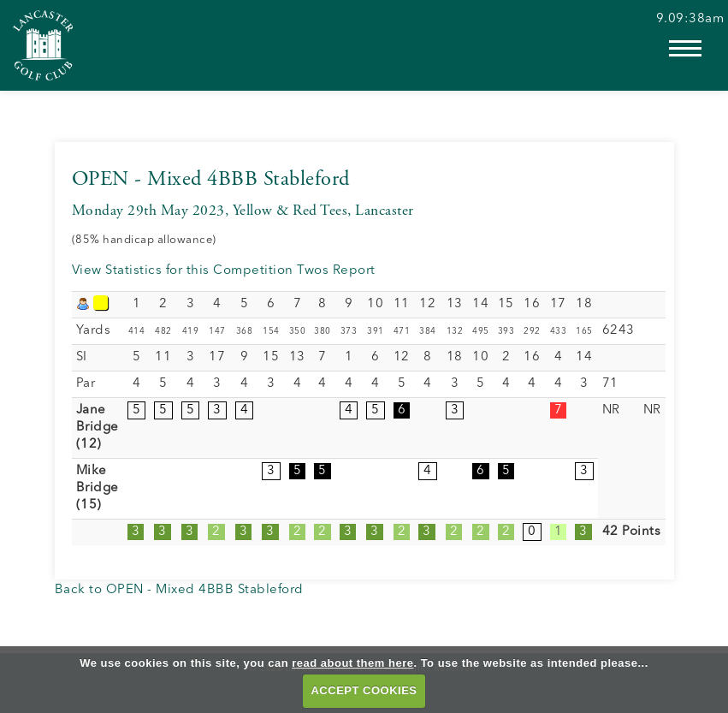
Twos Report (336, 271)
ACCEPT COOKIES (364, 690)
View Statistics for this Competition (183, 271)
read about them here (352, 663)
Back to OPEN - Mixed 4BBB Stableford (179, 590)
